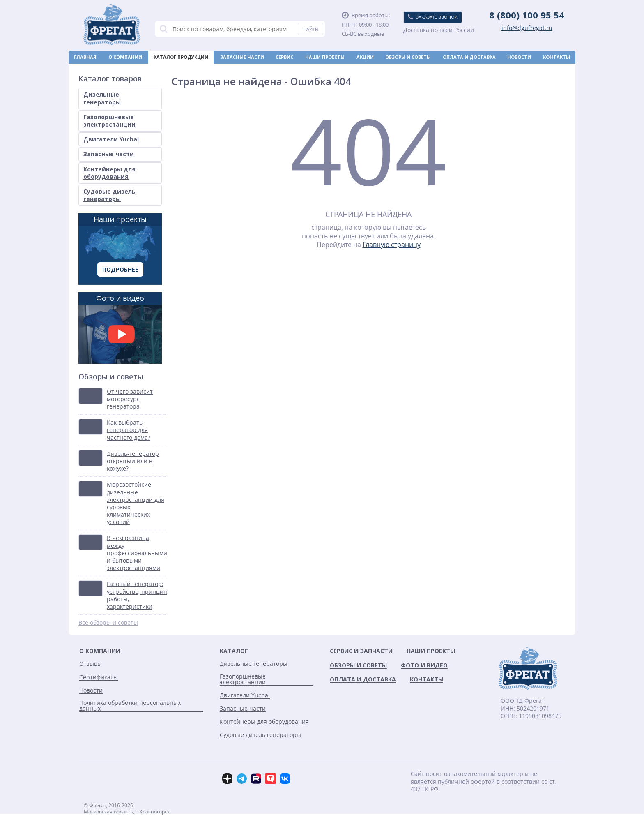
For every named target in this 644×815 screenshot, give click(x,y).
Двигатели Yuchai (111, 139)
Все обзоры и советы (108, 623)
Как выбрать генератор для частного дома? (129, 430)
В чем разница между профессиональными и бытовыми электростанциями (137, 553)
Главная (85, 57)
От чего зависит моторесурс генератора (130, 399)
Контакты (557, 57)
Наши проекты (325, 57)
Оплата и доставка (469, 57)
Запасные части (242, 57)
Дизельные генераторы (102, 98)
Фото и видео (120, 328)
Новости (519, 57)
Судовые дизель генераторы (109, 195)
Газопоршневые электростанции (109, 121)
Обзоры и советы (408, 57)
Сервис (284, 57)
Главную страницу (392, 245)
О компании (125, 57)
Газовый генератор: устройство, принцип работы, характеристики (137, 595)
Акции (365, 57)
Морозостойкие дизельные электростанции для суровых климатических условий (136, 503)
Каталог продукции (181, 57)
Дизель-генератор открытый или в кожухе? (133, 461)
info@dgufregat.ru (527, 28)
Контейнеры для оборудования (109, 173)
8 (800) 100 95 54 (527, 15)
